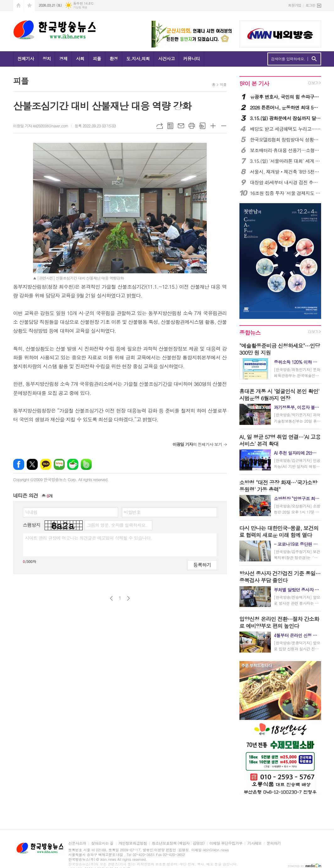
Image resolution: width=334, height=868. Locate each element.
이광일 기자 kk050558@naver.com (41, 126)
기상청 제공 (80, 7)
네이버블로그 (59, 464)
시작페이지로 (19, 6)
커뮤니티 (192, 58)
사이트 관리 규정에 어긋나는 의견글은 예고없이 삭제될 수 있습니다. (89, 538)
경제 (63, 58)
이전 (111, 598)
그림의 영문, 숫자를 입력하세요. (117, 525)
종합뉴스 (250, 333)
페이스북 (19, 464)
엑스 (32, 464)
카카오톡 (46, 464)
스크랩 (202, 126)
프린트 (192, 126)
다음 (128, 598)
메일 (181, 126)
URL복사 (160, 126)
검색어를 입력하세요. (288, 59)
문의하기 (274, 843)
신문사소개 (77, 843)
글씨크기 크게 (213, 126)
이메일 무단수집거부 (226, 843)
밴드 (86, 464)
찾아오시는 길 (102, 843)
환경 (113, 58)
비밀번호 (132, 512)
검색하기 (314, 59)
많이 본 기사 (254, 83)
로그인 (310, 5)
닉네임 (31, 512)
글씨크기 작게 (224, 126)
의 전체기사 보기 (197, 444)
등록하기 (202, 565)
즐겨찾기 (30, 6)
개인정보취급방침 (133, 843)
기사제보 (254, 843)
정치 (47, 58)
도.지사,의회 (138, 58)
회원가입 (295, 5)
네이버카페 (73, 464)
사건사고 (166, 58)
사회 (80, 58)
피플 (97, 58)
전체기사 (26, 58)
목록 (170, 126)
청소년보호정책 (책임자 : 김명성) (178, 843)
